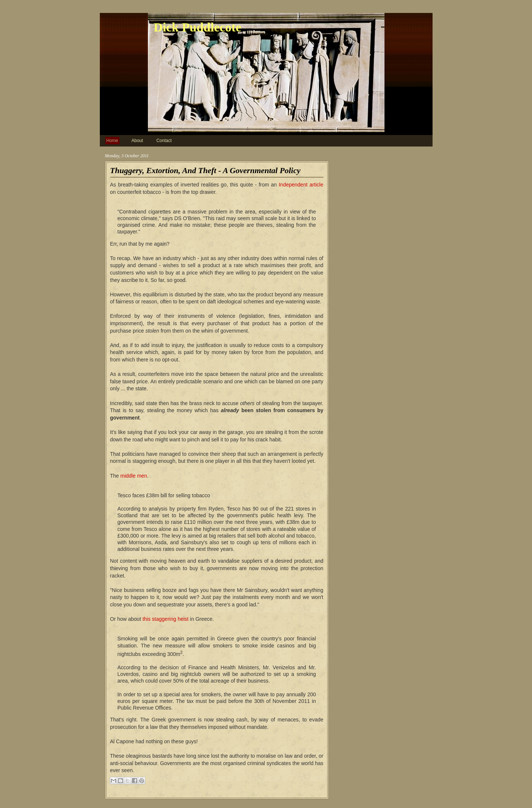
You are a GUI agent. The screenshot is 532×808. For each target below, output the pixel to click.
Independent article (301, 185)
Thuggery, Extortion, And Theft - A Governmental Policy (205, 170)
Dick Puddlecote (198, 27)
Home (112, 141)
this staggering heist (165, 619)
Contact (164, 141)
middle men (134, 476)
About (137, 141)
